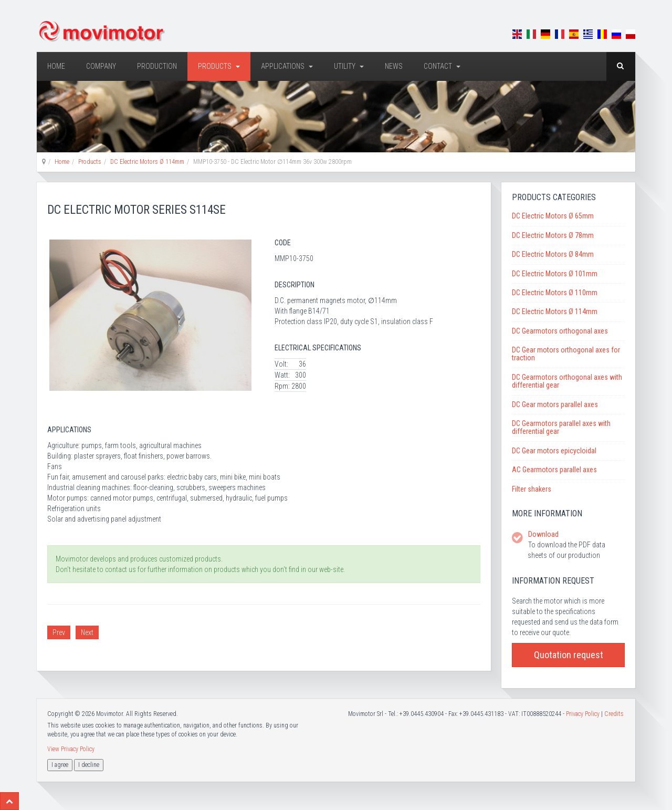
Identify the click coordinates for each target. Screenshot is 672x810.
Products (219, 66)
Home (56, 66)
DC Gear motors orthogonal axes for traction (566, 354)
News (394, 66)
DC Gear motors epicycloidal (554, 451)
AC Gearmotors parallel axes (554, 470)
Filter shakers (532, 489)
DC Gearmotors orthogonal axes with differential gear (567, 381)
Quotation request (569, 655)
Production (157, 66)
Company (101, 66)
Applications (287, 66)
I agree (60, 765)
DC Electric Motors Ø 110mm (555, 293)
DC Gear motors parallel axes (555, 404)
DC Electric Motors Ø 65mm (553, 216)
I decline (89, 765)
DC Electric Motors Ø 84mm (553, 254)
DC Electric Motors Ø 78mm (553, 235)
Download (543, 534)
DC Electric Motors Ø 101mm (555, 274)
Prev (59, 632)
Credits (614, 714)
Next (87, 632)
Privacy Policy (583, 714)
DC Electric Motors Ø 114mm (147, 162)
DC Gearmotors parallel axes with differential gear (561, 427)
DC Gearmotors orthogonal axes (560, 331)
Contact (442, 66)
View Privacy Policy (71, 749)
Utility (349, 66)
